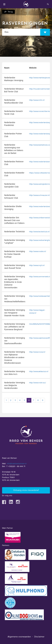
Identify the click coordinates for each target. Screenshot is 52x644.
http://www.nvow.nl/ (37, 352)
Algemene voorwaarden (19, 637)
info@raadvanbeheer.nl (17, 464)
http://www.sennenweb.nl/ (40, 277)
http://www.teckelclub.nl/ (39, 232)
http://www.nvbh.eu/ (38, 383)
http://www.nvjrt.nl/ (37, 265)
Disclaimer (39, 637)
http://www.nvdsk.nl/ (38, 251)
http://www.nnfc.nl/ (37, 100)
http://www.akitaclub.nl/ (39, 372)
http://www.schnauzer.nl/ (39, 195)
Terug (10, 12)
